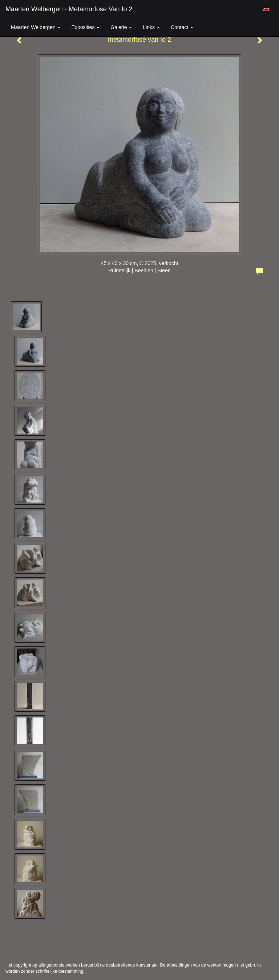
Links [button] (151, 27)
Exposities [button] (86, 27)
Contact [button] (182, 27)
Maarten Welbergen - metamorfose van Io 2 (69, 9)
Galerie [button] (121, 27)
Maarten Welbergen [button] (36, 27)
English (266, 9)
